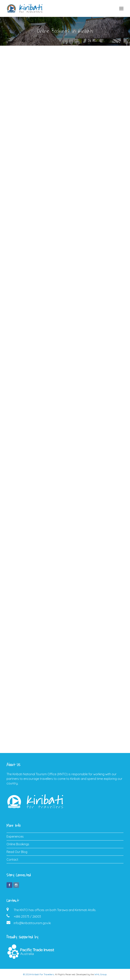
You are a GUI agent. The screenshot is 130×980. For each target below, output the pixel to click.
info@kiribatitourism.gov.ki (32, 923)
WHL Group (100, 974)
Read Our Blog (17, 852)
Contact (12, 859)
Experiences (15, 836)
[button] (121, 8)
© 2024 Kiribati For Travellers (38, 974)
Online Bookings (18, 844)
